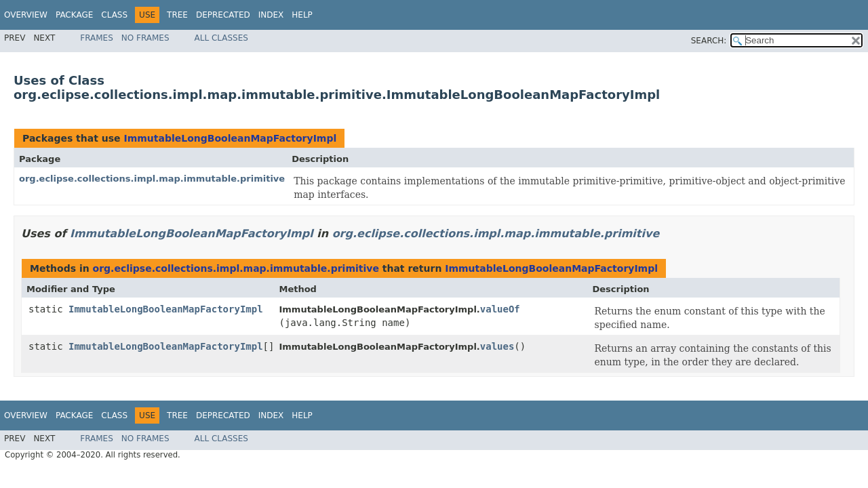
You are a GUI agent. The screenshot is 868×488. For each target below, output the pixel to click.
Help (302, 15)
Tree (177, 15)
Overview (26, 15)
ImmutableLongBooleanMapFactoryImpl (230, 138)
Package (74, 15)
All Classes (221, 38)
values (497, 346)
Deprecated (223, 15)
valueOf (500, 309)
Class (114, 15)
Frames (97, 38)
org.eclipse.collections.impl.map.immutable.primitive (152, 179)
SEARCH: (709, 41)
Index (271, 15)
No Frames (145, 38)
